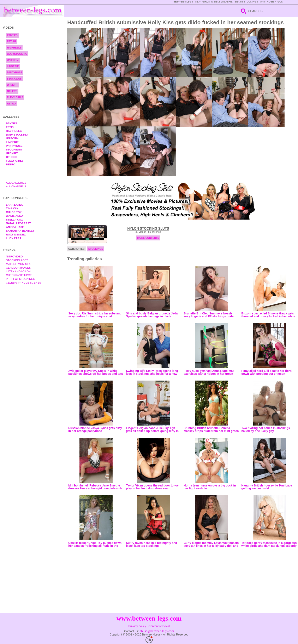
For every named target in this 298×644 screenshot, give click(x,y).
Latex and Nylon (18, 271)
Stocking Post (17, 260)
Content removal (159, 626)
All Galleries (16, 183)
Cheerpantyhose (19, 275)
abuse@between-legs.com (157, 631)
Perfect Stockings (20, 279)
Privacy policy (137, 626)
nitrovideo (14, 257)
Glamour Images (18, 268)
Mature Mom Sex (18, 264)
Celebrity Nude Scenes (24, 283)
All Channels (16, 186)
